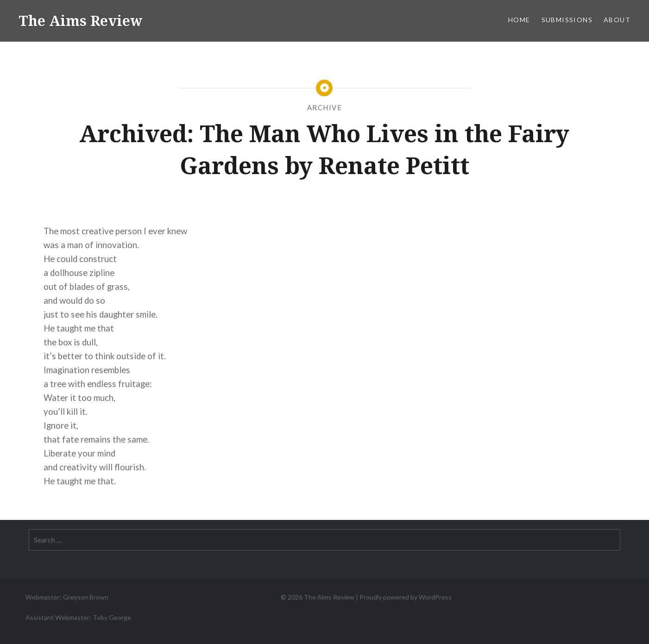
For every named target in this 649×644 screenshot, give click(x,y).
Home (519, 20)
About (617, 20)
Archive (325, 107)
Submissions (567, 20)
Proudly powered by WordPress (406, 597)
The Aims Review (80, 21)
